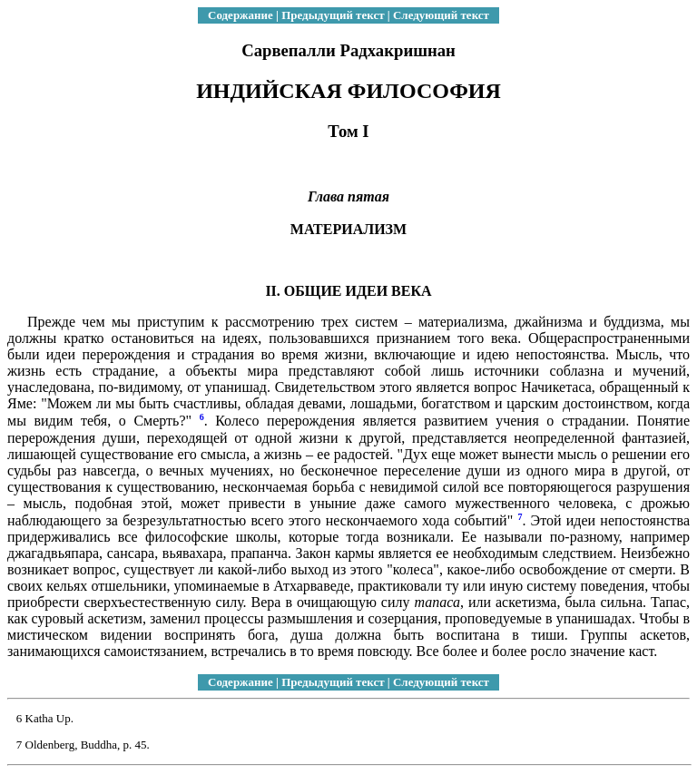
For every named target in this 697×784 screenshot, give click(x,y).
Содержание (241, 15)
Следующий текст (441, 15)
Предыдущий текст (333, 15)
